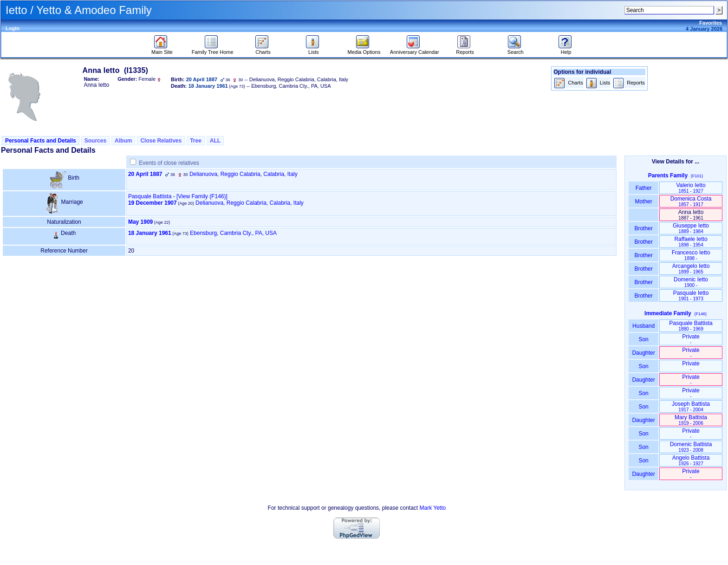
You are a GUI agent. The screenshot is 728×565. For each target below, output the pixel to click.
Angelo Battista (691, 460)
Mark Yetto (432, 508)
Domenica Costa (691, 201)
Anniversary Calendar (415, 50)
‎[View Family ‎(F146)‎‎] (202, 196)
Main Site (162, 50)
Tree (196, 141)
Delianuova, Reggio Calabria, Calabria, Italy (244, 174)
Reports (465, 50)
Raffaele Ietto (691, 242)
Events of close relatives (169, 163)
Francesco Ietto (691, 255)
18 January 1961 (150, 233)
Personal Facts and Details (41, 141)
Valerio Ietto (691, 188)
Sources (95, 141)
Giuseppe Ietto (691, 228)
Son (643, 339)
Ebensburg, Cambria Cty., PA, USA (233, 233)
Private (691, 339)
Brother (643, 228)
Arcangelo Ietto (691, 269)
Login (13, 28)
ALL (215, 141)
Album (123, 141)
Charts (263, 50)
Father (643, 188)
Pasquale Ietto (691, 295)
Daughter (643, 353)
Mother (643, 201)
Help (566, 50)
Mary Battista (691, 420)
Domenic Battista (691, 447)
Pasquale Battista (150, 196)
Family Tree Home (213, 50)
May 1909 (140, 222)
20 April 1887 (145, 174)
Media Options (364, 50)
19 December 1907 (153, 203)
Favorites (711, 23)
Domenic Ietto (691, 282)
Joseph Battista (691, 406)
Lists (314, 50)
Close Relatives (161, 141)
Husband (644, 326)
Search (516, 50)
